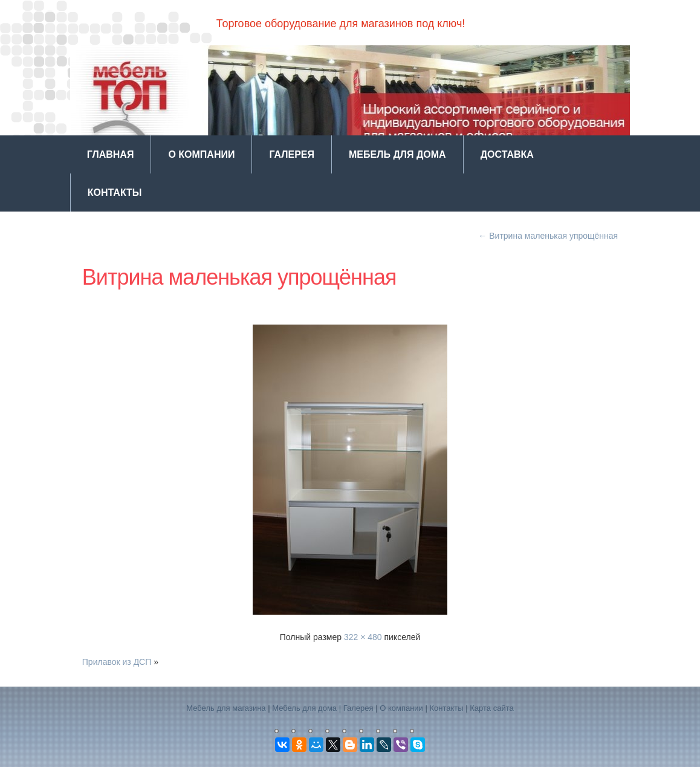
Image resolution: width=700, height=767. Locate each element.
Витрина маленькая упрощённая (548, 236)
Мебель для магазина (226, 708)
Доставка (507, 154)
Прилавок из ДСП (117, 662)
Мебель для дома (397, 154)
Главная (111, 154)
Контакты (115, 193)
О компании (201, 154)
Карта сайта (491, 708)
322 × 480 (363, 637)
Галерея (292, 154)
